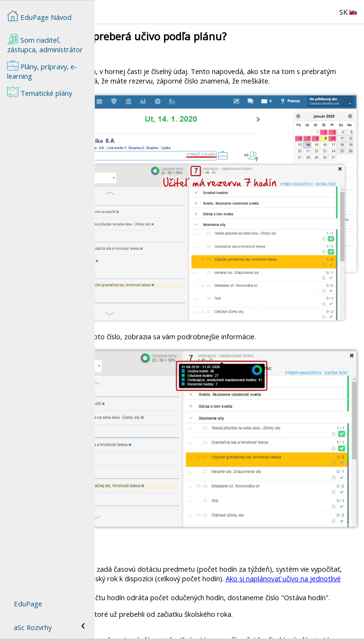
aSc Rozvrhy (33, 627)
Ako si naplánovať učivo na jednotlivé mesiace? (243, 487)
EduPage (28, 604)
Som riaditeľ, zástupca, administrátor (45, 44)
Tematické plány (40, 92)
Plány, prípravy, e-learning (42, 70)
